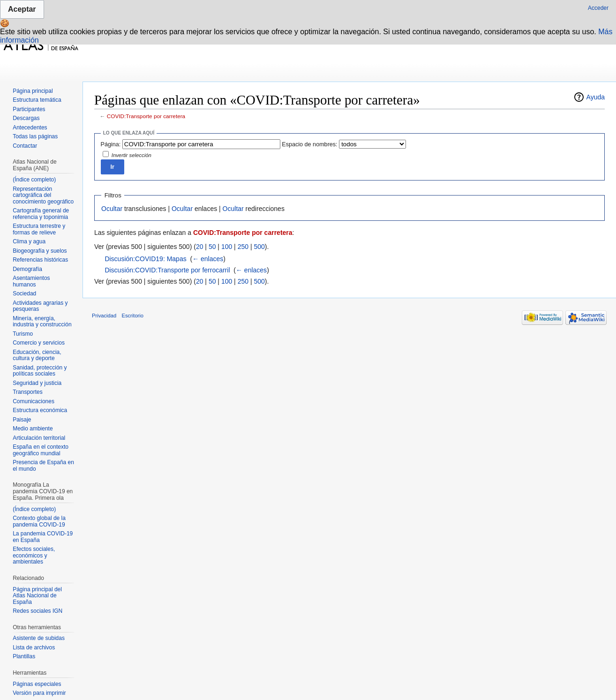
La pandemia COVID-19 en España (43, 537)
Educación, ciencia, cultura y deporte (37, 355)
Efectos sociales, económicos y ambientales (34, 555)
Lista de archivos (34, 647)
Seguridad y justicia (37, 383)
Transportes (28, 392)
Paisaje (22, 420)
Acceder (598, 8)
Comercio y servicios (39, 343)
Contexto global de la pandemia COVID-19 (39, 521)
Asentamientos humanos (31, 281)
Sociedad (24, 294)
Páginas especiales (37, 684)
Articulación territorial (39, 438)
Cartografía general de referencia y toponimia (41, 214)
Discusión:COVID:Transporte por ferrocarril (167, 270)
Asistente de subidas (39, 638)
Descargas (26, 118)
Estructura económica (40, 410)
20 (200, 247)
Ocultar (112, 209)
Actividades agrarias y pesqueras (40, 306)
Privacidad (104, 316)
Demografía (27, 269)
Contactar (25, 146)
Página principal (33, 91)
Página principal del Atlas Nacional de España (37, 596)
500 (259, 247)
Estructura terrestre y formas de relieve (39, 229)
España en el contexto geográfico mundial (41, 450)
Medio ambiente (33, 429)
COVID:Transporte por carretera (146, 116)
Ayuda (596, 97)
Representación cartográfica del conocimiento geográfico (43, 195)
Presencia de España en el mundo (43, 466)
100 (227, 247)
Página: (111, 144)
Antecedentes (30, 128)
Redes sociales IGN (38, 611)
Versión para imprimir (39, 693)
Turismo (23, 334)
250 (243, 247)
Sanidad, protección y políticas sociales (40, 371)
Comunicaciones (34, 401)
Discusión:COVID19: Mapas (145, 259)
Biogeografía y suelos (40, 251)
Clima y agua (29, 241)
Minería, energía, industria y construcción (42, 322)
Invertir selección (131, 155)
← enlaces (208, 259)
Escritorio (132, 316)
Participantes (29, 109)
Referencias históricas (40, 260)
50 (212, 247)
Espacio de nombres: (309, 144)
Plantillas (24, 656)
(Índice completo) (34, 180)
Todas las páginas (35, 136)
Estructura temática (37, 100)
